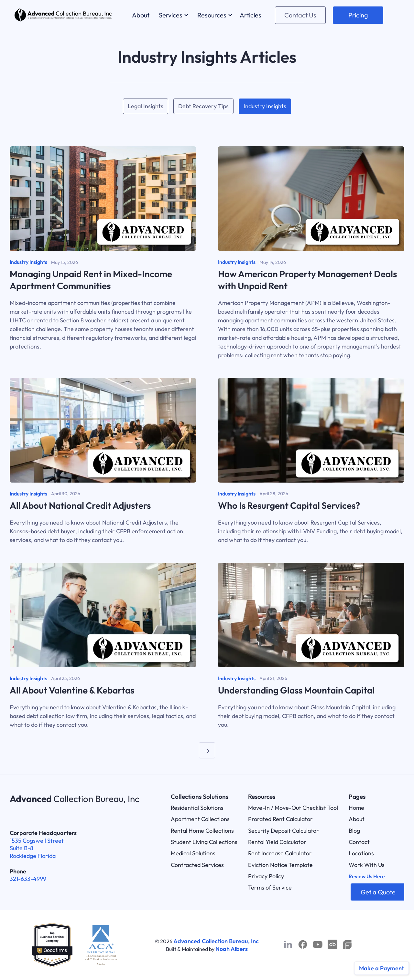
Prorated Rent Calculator (280, 819)
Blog (354, 831)
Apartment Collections (200, 819)
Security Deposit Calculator (283, 831)
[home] (63, 15)
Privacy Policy (266, 876)
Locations (361, 853)
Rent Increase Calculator (280, 853)
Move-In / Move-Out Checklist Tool (293, 808)
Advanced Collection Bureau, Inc (216, 941)
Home (356, 808)
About (357, 819)
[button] (173, 15)
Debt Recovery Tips (203, 106)
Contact (359, 842)
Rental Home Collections (202, 831)
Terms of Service (270, 887)
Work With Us (367, 865)
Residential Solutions (197, 808)
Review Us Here (367, 876)
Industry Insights (265, 106)
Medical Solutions (193, 853)
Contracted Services (197, 865)
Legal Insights (146, 106)
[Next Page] (207, 750)
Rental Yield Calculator (277, 842)
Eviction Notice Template (280, 865)
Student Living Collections (204, 842)
